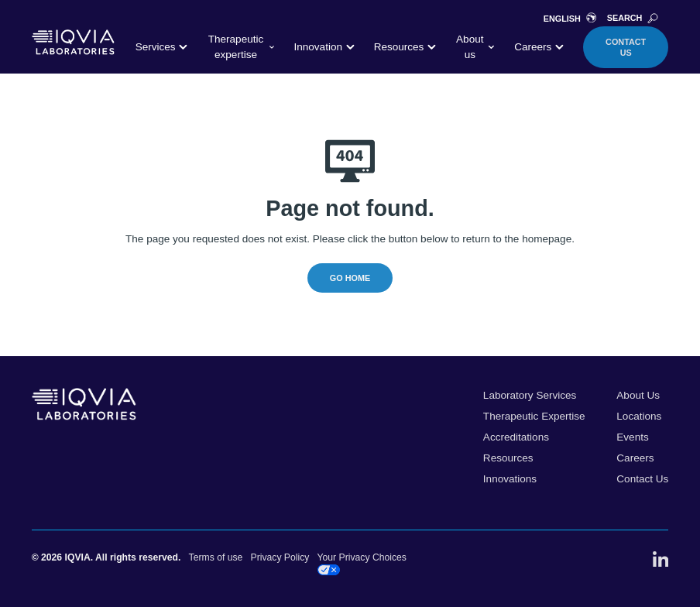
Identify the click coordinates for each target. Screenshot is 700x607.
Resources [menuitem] (508, 458)
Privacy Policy (280, 557)
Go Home (350, 278)
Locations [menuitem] (639, 416)
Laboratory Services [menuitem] (530, 395)
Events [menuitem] (632, 437)
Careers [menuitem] (635, 458)
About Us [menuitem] (638, 395)
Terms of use (216, 557)
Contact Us (626, 47)
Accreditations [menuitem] (516, 437)
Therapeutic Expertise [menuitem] (534, 416)
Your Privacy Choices (362, 564)
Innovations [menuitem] (510, 479)
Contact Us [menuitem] (642, 479)
